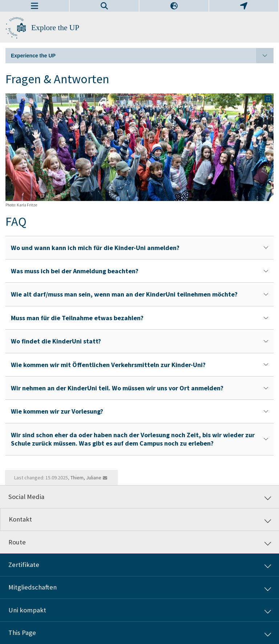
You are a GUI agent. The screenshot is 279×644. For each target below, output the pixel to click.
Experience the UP (142, 56)
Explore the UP (55, 28)
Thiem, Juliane (86, 478)
